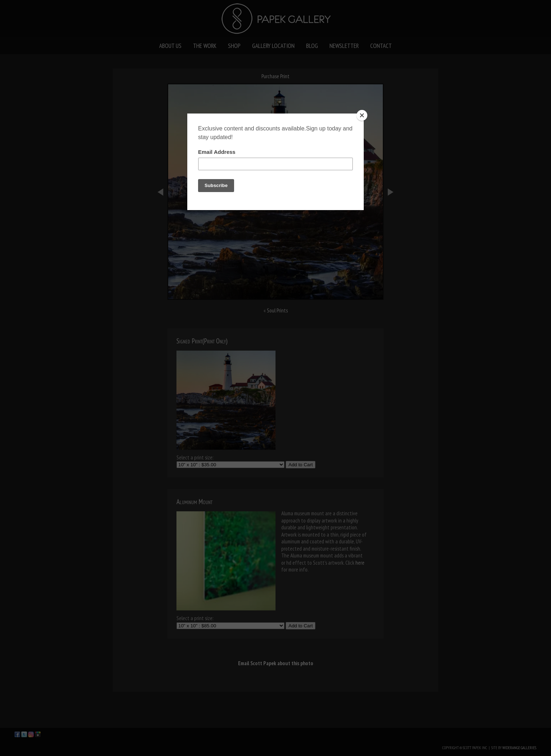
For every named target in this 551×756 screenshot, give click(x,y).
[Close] (362, 115)
